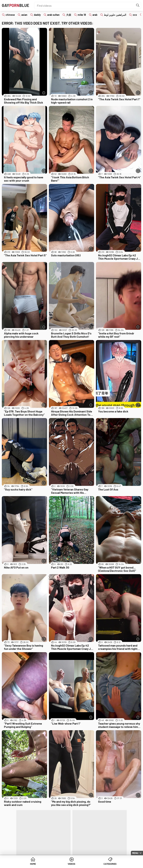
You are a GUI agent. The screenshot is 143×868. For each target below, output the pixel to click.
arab (95, 15)
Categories (110, 864)
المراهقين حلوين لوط (115, 15)
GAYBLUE (16, 5)
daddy (37, 15)
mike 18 (82, 15)
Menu (135, 853)
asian (24, 15)
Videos (71, 864)
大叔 (69, 15)
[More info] (44, 93)
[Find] (137, 5)
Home (33, 864)
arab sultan (53, 15)
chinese (10, 15)
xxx (135, 15)
